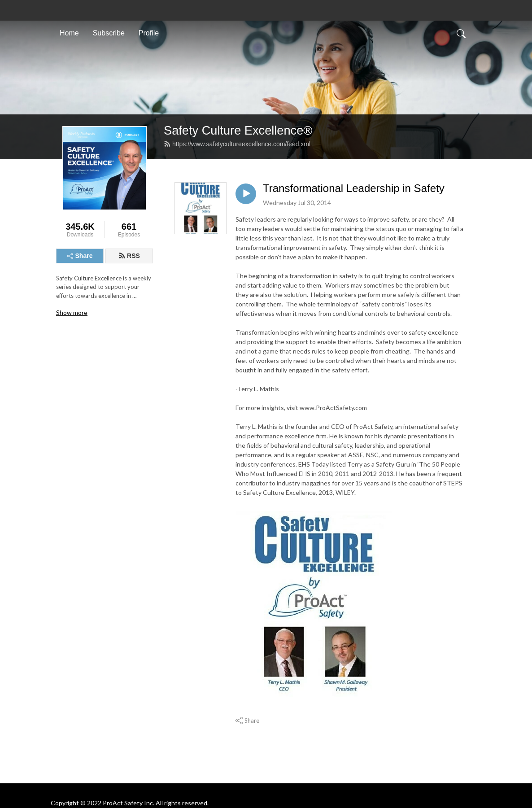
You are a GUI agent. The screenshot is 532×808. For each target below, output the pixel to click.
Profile (149, 33)
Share (80, 256)
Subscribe (109, 33)
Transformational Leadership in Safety (354, 188)
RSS (129, 256)
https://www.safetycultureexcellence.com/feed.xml (237, 144)
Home (69, 33)
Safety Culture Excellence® (238, 130)
